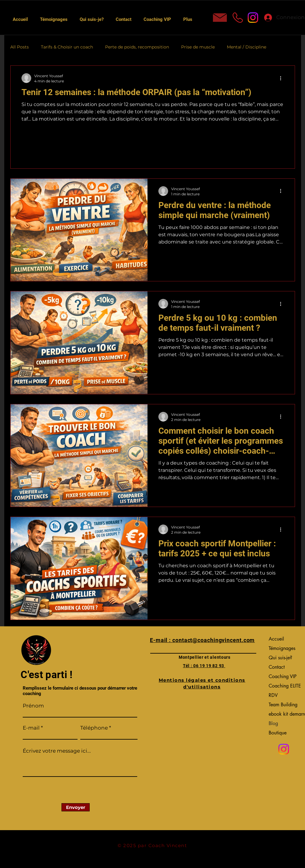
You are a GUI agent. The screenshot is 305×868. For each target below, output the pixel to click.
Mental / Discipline (247, 47)
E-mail (31, 728)
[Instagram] (253, 18)
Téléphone (94, 728)
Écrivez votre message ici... (57, 751)
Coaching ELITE (284, 686)
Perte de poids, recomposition (137, 47)
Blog (273, 723)
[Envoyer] (76, 807)
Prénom (33, 706)
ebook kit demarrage (284, 714)
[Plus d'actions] (283, 78)
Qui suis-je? (280, 658)
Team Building (283, 705)
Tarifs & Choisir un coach (67, 47)
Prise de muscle (198, 47)
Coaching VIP (283, 676)
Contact (277, 667)
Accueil (276, 639)
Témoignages (282, 648)
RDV (273, 695)
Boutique (278, 733)
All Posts (20, 47)
